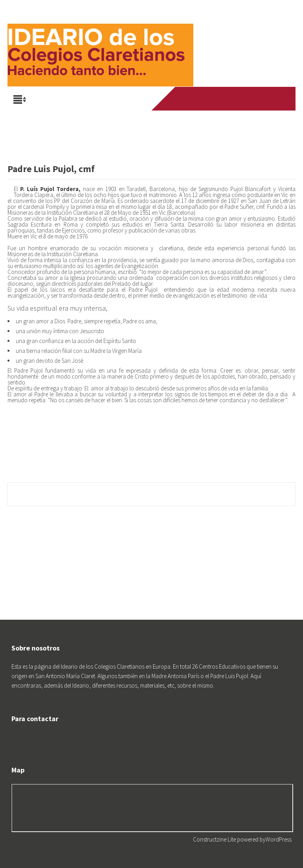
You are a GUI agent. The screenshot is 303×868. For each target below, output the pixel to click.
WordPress (279, 839)
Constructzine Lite (215, 839)
